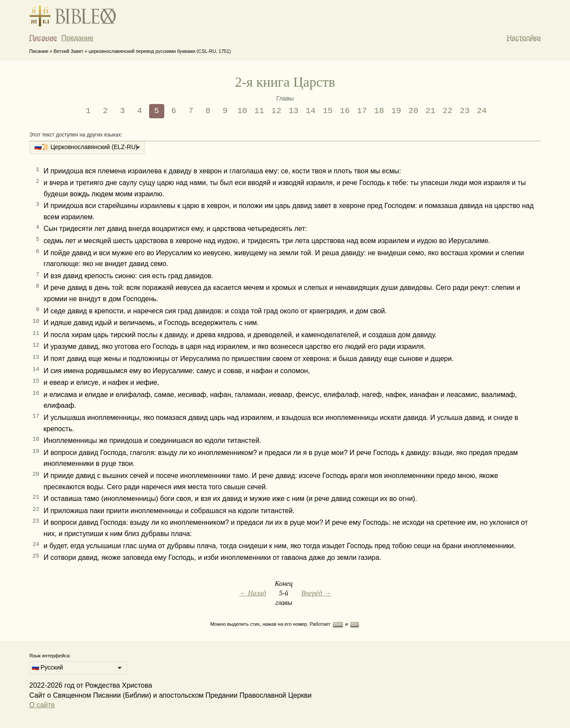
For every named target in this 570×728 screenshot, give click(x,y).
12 (276, 111)
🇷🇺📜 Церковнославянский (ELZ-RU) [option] (86, 147)
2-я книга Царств (285, 82)
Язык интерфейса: (50, 656)
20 (413, 111)
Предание (78, 38)
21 (430, 111)
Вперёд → (316, 593)
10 (242, 111)
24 (482, 111)
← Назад (253, 593)
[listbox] (87, 148)
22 (448, 111)
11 (259, 111)
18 (379, 111)
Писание (43, 38)
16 (345, 111)
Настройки (524, 38)
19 (396, 111)
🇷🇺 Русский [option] (47, 667)
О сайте (42, 705)
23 (464, 111)
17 (362, 111)
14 (311, 111)
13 (294, 111)
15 (328, 111)
